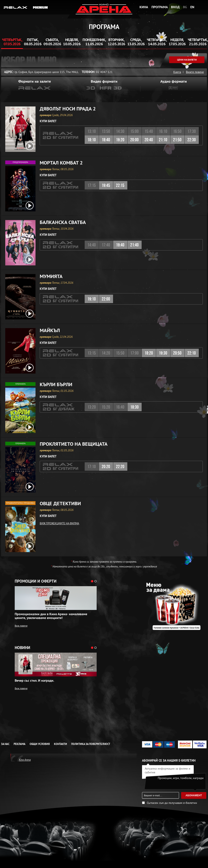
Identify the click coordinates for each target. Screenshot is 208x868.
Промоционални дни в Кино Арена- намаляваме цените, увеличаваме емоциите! (51, 616)
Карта (177, 72)
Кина (144, 7)
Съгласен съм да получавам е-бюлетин (172, 803)
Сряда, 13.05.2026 (136, 42)
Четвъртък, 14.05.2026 (157, 42)
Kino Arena (25, 760)
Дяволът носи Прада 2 (68, 109)
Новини (22, 648)
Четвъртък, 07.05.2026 (12, 42)
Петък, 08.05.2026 (33, 42)
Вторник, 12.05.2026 (117, 42)
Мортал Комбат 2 (61, 163)
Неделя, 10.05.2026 (72, 42)
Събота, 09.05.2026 (52, 42)
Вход (175, 7)
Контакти (61, 744)
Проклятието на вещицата (74, 444)
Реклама (20, 744)
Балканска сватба (63, 222)
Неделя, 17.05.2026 (177, 42)
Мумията (51, 276)
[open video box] (30, 146)
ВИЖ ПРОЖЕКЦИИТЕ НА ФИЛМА (59, 523)
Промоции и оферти (36, 581)
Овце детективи (60, 504)
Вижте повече (195, 72)
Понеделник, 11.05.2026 (94, 42)
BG (185, 7)
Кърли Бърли (56, 384)
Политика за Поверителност (91, 744)
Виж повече (21, 626)
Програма (160, 7)
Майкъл (50, 330)
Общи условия (40, 744)
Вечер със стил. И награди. (34, 681)
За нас (5, 744)
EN (192, 7)
